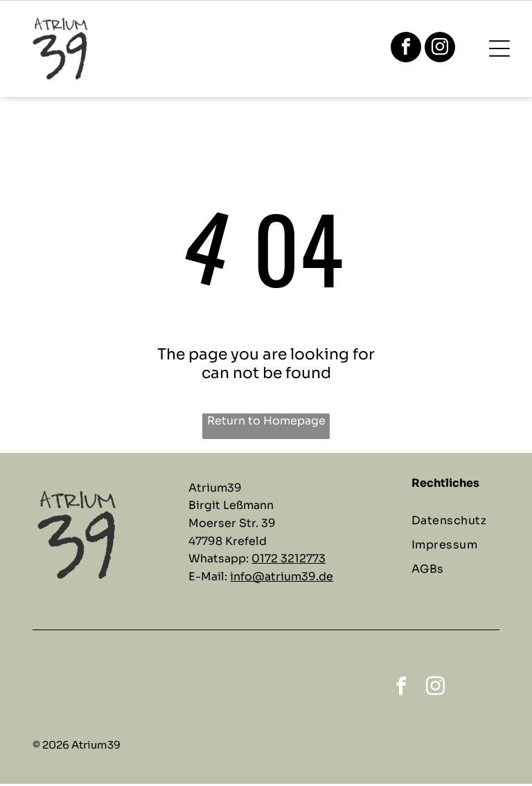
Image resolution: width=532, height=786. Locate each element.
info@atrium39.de (282, 579)
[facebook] (406, 50)
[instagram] (440, 50)
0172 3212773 (289, 561)
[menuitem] (461, 522)
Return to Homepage (266, 423)
